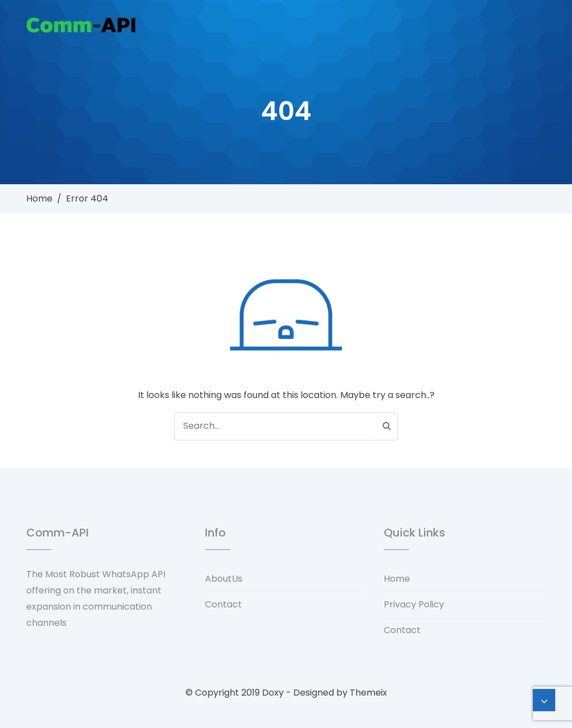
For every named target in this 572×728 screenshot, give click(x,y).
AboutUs (224, 579)
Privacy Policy (414, 604)
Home (39, 198)
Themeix (368, 693)
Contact (223, 604)
